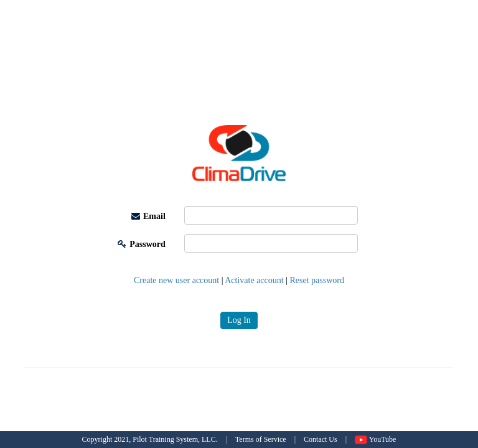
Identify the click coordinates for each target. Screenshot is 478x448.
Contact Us (321, 439)
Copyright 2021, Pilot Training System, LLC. (150, 439)
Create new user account (176, 280)
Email (148, 216)
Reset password (317, 280)
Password (142, 244)
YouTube (375, 439)
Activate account (254, 280)
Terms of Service (261, 439)
